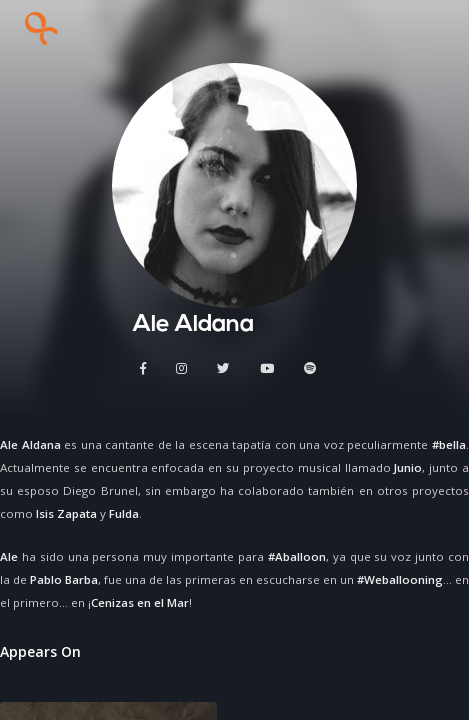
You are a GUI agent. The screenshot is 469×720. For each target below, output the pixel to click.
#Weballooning (400, 579)
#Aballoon (297, 556)
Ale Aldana (30, 444)
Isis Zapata (66, 513)
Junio (408, 467)
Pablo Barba (64, 579)
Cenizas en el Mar (140, 602)
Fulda (124, 513)
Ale (9, 556)
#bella (449, 444)
